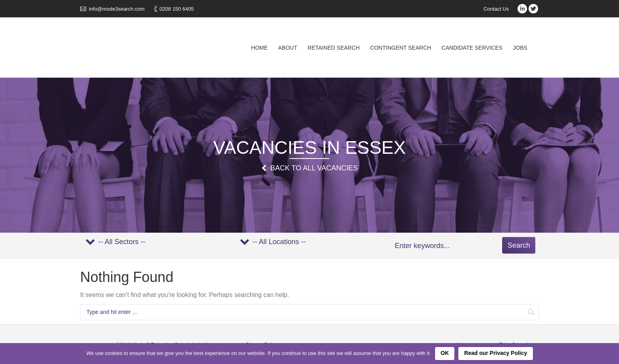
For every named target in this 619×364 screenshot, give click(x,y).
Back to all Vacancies (314, 168)
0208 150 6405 (177, 9)
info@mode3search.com (117, 9)
